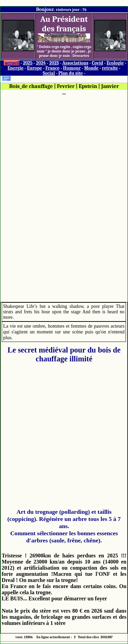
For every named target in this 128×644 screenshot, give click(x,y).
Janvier (110, 86)
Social (49, 73)
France (52, 68)
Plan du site (71, 73)
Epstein (88, 86)
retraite (110, 68)
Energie (16, 68)
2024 (41, 63)
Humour (72, 68)
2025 (28, 63)
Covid (97, 63)
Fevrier (66, 86)
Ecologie (115, 63)
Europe (34, 68)
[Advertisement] (64, 198)
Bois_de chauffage (31, 86)
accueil (12, 63)
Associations (75, 63)
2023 (54, 63)
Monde (91, 68)
